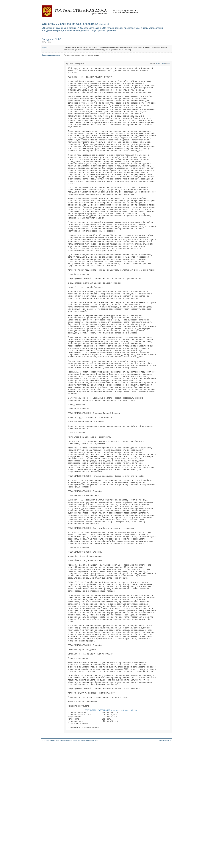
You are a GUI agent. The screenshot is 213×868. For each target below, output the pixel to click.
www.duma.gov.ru (165, 864)
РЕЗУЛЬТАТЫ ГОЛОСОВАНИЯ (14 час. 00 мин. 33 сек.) (113, 831)
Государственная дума (90, 12)
